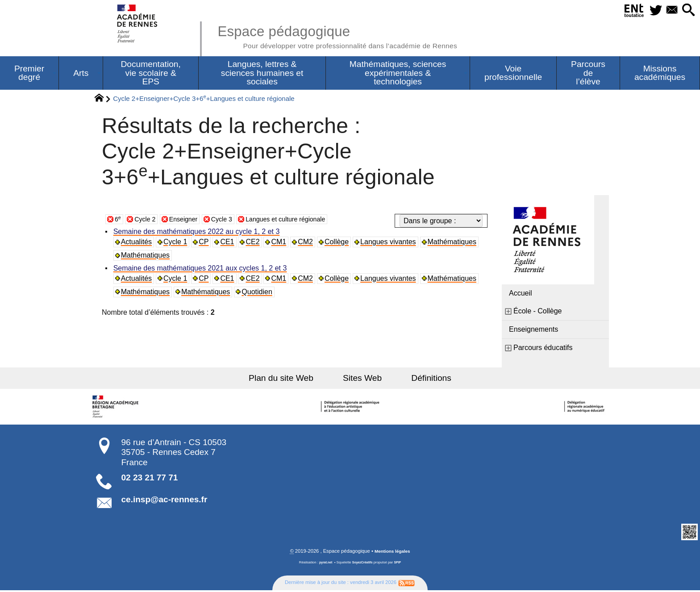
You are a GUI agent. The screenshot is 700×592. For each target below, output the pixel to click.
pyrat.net (324, 565)
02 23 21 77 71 (150, 479)
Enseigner (189, 220)
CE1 (229, 243)
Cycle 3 (230, 220)
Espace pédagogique (353, 36)
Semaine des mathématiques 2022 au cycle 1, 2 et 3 (198, 233)
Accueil (521, 294)
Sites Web (362, 379)
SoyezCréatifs (363, 565)
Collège (339, 243)
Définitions (421, 379)
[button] (687, 10)
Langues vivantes (391, 243)
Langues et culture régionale (301, 220)
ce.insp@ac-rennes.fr (165, 501)
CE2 (255, 243)
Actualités (137, 243)
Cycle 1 (177, 243)
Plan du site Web (291, 379)
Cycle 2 (147, 220)
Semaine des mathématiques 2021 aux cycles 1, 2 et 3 (201, 269)
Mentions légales (392, 553)
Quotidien (259, 293)
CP (205, 243)
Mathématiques (455, 243)
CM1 (281, 243)
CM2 (308, 243)
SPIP (400, 565)
